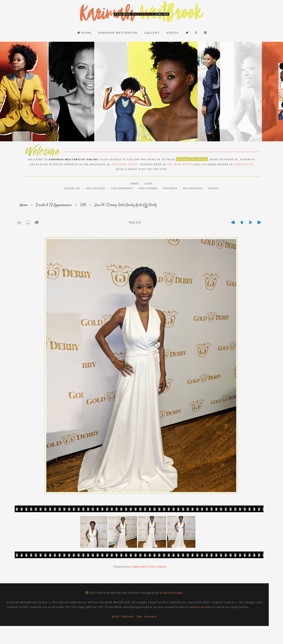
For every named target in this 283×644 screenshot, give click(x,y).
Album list (72, 188)
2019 (83, 205)
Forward (150, 616)
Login (149, 184)
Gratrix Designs (171, 593)
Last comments (122, 188)
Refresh (128, 616)
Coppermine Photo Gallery (149, 567)
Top (139, 616)
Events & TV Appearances (54, 205)
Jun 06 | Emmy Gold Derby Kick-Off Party (126, 205)
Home (85, 33)
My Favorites (193, 188)
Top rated (170, 188)
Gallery (152, 33)
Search (214, 188)
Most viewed (148, 188)
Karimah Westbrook (118, 33)
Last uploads (95, 188)
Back (116, 616)
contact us (196, 607)
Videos (173, 33)
